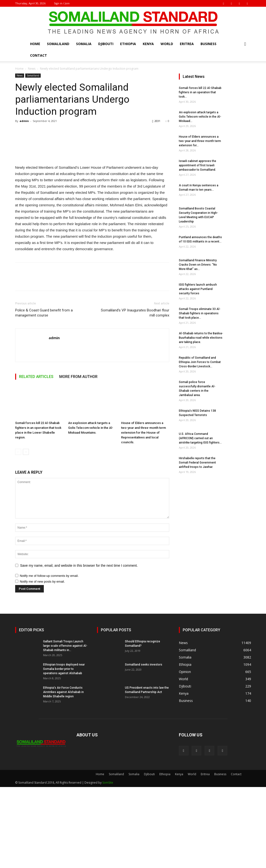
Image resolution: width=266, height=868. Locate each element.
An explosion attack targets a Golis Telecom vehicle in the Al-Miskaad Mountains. (91, 509)
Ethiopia (128, 44)
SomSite (108, 864)
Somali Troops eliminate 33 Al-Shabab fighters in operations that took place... (200, 313)
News (32, 69)
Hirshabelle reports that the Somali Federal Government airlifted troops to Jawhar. (197, 463)
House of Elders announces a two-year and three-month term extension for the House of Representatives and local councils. (143, 514)
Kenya (148, 44)
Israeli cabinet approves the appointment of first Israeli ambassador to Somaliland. (198, 165)
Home (35, 44)
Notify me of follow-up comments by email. (49, 657)
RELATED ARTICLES (36, 458)
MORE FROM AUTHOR (78, 458)
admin (24, 121)
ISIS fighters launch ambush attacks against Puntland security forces (198, 289)
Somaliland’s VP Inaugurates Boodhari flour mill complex (135, 394)
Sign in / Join (62, 3)
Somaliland (58, 44)
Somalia (84, 44)
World (167, 44)
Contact (39, 55)
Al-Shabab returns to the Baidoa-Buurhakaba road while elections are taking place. (201, 338)
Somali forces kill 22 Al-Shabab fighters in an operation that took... (200, 92)
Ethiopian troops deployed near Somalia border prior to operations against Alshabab (64, 750)
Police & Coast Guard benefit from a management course (44, 394)
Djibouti (106, 44)
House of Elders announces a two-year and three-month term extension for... (200, 141)
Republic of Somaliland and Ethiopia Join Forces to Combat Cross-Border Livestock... (200, 362)
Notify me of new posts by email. (42, 663)
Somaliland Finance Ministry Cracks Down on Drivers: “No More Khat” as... (198, 265)
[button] (245, 44)
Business (208, 44)
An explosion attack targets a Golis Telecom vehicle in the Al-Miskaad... (200, 117)
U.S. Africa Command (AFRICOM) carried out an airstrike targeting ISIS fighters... (200, 438)
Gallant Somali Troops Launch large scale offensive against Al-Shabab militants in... (65, 727)
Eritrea (187, 44)
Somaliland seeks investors (144, 746)
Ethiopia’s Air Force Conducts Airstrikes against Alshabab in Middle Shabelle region (63, 773)
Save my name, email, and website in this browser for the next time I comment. (79, 646)
